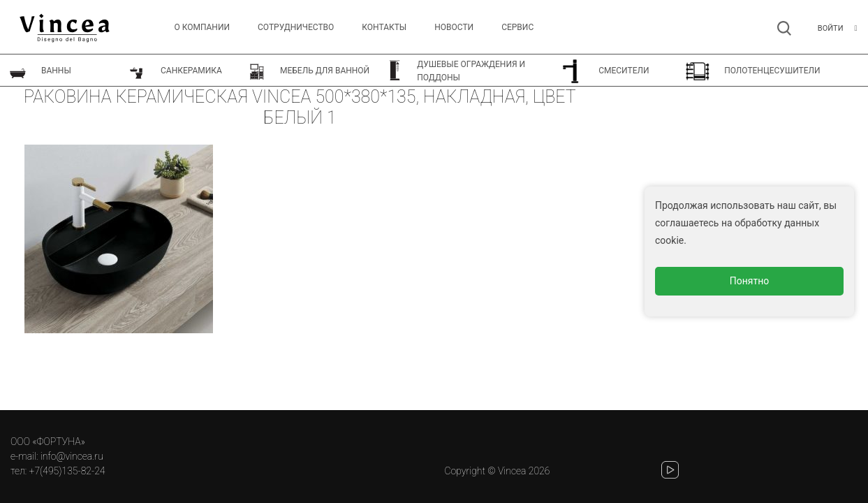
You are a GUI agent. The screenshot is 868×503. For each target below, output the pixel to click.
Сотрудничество (296, 27)
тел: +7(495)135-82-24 (58, 471)
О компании (202, 27)
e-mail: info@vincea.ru (57, 456)
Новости (454, 27)
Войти (831, 28)
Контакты (384, 27)
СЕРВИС (517, 27)
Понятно (750, 281)
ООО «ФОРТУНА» (48, 442)
